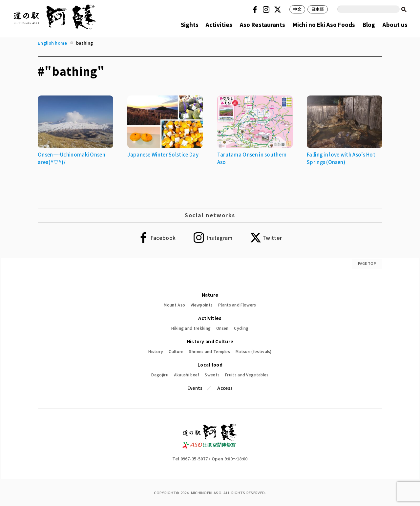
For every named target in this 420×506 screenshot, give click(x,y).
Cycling (241, 328)
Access (225, 388)
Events (195, 388)
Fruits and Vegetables (247, 375)
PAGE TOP (367, 263)
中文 (297, 9)
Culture (176, 351)
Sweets (212, 375)
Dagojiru (160, 375)
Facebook (256, 10)
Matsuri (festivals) (254, 351)
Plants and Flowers (237, 305)
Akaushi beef (187, 375)
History (156, 351)
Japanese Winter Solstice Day (163, 154)
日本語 (318, 9)
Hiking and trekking (191, 328)
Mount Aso (174, 305)
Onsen (222, 328)
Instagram (267, 10)
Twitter (279, 10)
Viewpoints (202, 305)
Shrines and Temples (210, 351)
